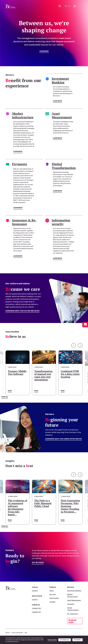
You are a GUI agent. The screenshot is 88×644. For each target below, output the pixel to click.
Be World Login (72, 621)
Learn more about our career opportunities (63, 439)
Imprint (8, 632)
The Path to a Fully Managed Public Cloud (43, 503)
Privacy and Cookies (17, 632)
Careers (35, 591)
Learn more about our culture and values (22, 311)
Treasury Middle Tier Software (17, 373)
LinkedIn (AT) (37, 612)
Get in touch (38, 562)
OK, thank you (65, 640)
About (52, 591)
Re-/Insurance (72, 614)
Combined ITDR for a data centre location (70, 374)
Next (80, 345)
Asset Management (74, 600)
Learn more (44, 51)
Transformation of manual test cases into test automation (43, 375)
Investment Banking (74, 591)
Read (10, 391)
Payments (71, 604)
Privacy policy (52, 640)
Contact (35, 600)
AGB (26, 632)
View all (5, 397)
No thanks (77, 640)
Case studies (54, 598)
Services (53, 594)
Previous (74, 345)
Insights (52, 602)
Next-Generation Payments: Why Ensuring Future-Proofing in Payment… (70, 506)
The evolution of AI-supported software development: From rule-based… (17, 508)
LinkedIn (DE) (37, 608)
